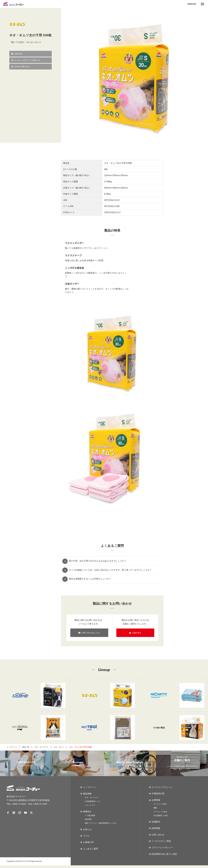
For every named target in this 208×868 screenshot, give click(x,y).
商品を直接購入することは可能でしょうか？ (90, 580)
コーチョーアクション (162, 790)
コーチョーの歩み (160, 814)
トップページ (12, 749)
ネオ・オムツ (59, 749)
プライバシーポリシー (162, 850)
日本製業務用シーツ (93, 804)
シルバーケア (90, 808)
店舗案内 (156, 824)
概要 (155, 810)
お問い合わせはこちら (89, 634)
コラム (86, 839)
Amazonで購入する (21, 67)
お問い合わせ (158, 837)
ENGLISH (192, 4)
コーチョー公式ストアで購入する (27, 60)
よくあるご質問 (90, 851)
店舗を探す (17, 54)
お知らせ (87, 832)
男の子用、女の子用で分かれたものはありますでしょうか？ (98, 561)
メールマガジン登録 (161, 844)
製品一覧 (26, 749)
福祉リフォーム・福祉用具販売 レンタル (101, 826)
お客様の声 (88, 845)
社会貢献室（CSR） (161, 818)
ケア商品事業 (90, 818)
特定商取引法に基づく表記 (164, 857)
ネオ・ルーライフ (41, 749)
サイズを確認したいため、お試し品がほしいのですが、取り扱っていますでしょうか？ (110, 570)
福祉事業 (88, 822)
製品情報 (87, 796)
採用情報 (156, 831)
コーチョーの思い (160, 807)
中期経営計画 (158, 796)
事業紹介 (87, 814)
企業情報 (156, 803)
